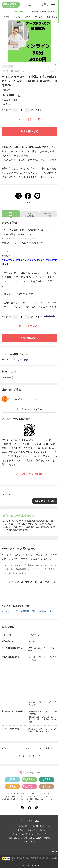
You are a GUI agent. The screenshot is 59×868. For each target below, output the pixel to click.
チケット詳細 (11, 214)
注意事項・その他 (48, 215)
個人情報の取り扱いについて (42, 826)
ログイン (25, 12)
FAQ (25, 842)
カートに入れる (37, 120)
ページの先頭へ (53, 851)
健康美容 (25, 611)
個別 (34, 611)
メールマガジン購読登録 (29, 474)
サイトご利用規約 (18, 830)
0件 (7, 91)
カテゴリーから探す (29, 756)
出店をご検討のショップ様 (18, 838)
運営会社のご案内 (35, 838)
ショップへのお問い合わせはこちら (32, 582)
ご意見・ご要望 (41, 834)
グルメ (27, 748)
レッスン (16, 748)
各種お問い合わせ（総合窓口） (37, 830)
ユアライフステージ (25, 399)
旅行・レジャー (51, 748)
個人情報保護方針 (24, 826)
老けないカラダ (46, 611)
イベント (5, 748)
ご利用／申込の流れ (29, 215)
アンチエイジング (10, 611)
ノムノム (32, 842)
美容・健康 (23, 360)
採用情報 (47, 838)
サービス (6, 360)
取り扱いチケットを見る (30, 410)
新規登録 (18, 12)
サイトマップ (12, 826)
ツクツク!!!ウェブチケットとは (23, 834)
